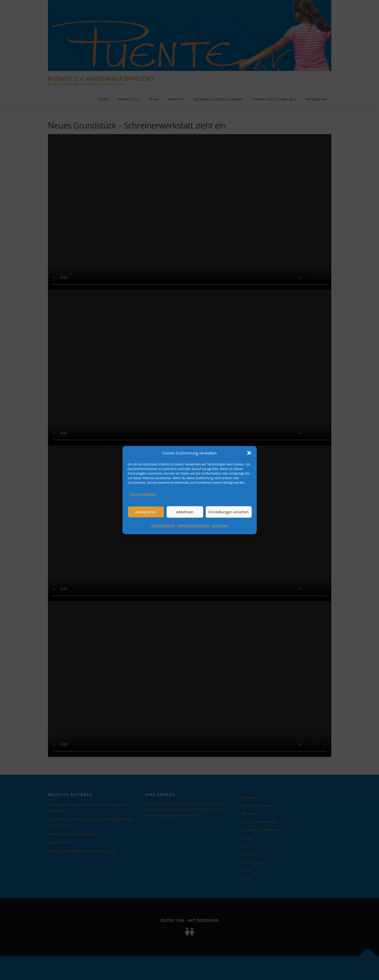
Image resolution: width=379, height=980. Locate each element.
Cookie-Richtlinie (163, 525)
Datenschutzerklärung (193, 525)
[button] (249, 453)
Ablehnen (185, 512)
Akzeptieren (146, 512)
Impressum (220, 525)
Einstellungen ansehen (229, 512)
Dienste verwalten (143, 494)
